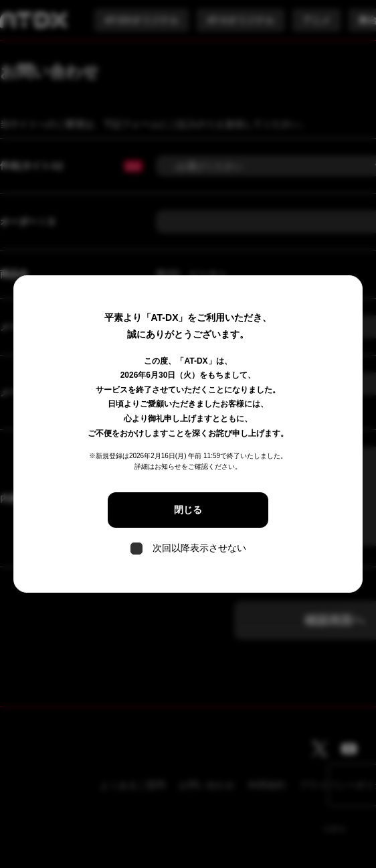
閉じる (188, 510)
